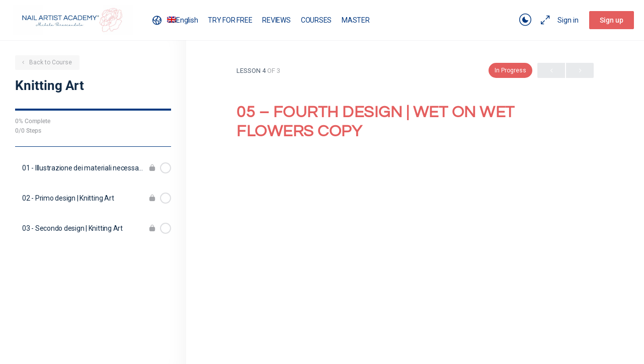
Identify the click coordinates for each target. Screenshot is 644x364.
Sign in (568, 20)
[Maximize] (543, 20)
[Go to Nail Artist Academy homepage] (73, 19)
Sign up (612, 20)
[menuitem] (174, 20)
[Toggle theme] (525, 20)
